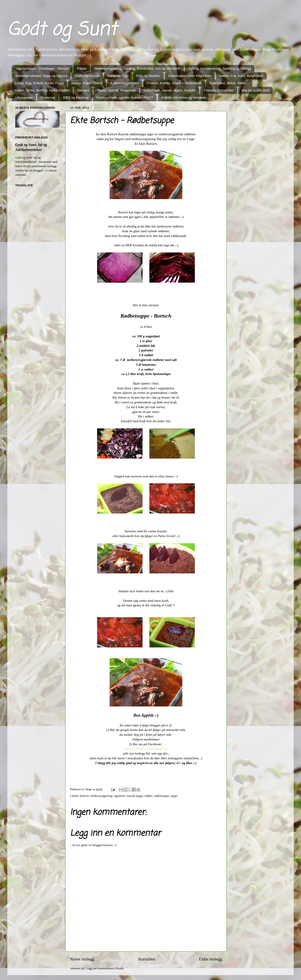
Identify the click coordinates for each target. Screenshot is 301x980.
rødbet (149, 796)
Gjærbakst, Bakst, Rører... (229, 83)
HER (129, 245)
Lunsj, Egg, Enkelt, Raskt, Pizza (39, 83)
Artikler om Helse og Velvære (183, 98)
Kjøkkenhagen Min (125, 83)
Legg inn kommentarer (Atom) (105, 968)
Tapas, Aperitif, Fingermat (116, 90)
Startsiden (147, 959)
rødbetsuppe (161, 796)
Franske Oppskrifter (219, 90)
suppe (174, 796)
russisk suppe (135, 796)
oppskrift (119, 796)
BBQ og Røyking (76, 98)
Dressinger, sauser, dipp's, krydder (170, 90)
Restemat (48, 98)
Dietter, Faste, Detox (87, 83)
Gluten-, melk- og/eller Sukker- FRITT (125, 98)
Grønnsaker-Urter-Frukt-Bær (190, 76)
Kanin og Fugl (118, 76)
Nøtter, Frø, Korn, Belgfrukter (241, 76)
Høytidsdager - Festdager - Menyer (43, 68)
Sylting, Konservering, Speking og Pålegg (220, 68)
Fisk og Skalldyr (148, 76)
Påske (82, 68)
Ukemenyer (24, 98)
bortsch (84, 796)
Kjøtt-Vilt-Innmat (87, 76)
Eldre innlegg (211, 959)
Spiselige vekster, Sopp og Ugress (41, 76)
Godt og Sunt (62, 30)
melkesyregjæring (102, 796)
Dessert (83, 90)
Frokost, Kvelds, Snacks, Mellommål (174, 83)
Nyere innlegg (82, 959)
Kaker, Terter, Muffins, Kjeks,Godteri (42, 90)
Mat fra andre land (256, 90)
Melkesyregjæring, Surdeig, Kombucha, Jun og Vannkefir (137, 68)
